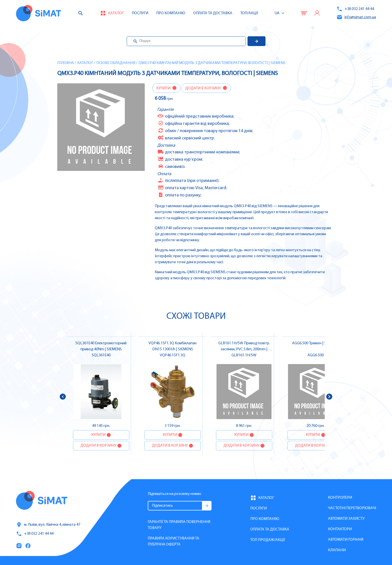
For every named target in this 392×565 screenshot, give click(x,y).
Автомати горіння (346, 540)
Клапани (337, 550)
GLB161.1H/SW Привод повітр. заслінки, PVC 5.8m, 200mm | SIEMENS (244, 349)
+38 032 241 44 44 (355, 9)
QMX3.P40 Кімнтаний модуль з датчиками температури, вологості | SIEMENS (212, 63)
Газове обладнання (116, 63)
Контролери (340, 498)
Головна (66, 63)
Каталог (85, 63)
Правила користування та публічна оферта (173, 541)
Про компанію (265, 519)
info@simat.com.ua (356, 17)
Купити (164, 88)
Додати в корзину (203, 88)
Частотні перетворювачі (352, 508)
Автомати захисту (346, 519)
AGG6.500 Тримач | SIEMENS (316, 343)
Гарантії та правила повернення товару (179, 525)
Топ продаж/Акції (267, 540)
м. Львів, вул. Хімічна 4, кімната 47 (48, 525)
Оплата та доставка (213, 13)
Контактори (340, 529)
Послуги (140, 13)
